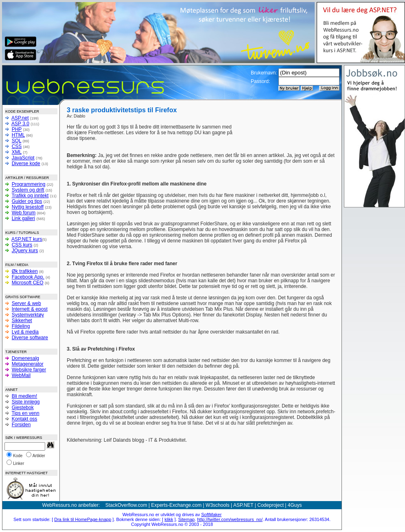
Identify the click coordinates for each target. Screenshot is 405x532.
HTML (18, 135)
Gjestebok (23, 408)
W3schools (218, 505)
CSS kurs (22, 245)
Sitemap (186, 519)
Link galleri (23, 218)
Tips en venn (25, 413)
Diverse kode (26, 164)
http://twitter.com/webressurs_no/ (230, 519)
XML (17, 152)
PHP (17, 129)
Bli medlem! (25, 396)
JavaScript (23, 158)
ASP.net (20, 118)
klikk (169, 519)
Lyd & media (25, 332)
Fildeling (21, 326)
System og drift (28, 190)
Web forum (24, 213)
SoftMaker (211, 515)
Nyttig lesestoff (28, 207)
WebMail (21, 375)
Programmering (29, 184)
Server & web (26, 303)
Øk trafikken (25, 271)
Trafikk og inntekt (30, 196)
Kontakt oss (25, 419)
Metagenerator (28, 364)
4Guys (295, 505)
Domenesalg (25, 358)
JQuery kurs (25, 251)
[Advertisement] (286, 136)
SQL (17, 141)
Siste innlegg (26, 402)
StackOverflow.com (126, 505)
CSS (17, 146)
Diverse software (30, 338)
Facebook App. (28, 277)
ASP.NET (243, 505)
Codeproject (270, 505)
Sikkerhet (22, 321)
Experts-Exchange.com (176, 505)
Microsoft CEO (28, 283)
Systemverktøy (28, 315)
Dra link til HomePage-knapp (83, 519)
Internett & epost (30, 309)
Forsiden (21, 425)
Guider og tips (27, 201)
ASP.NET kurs (27, 239)
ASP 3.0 (20, 124)
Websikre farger (29, 370)
